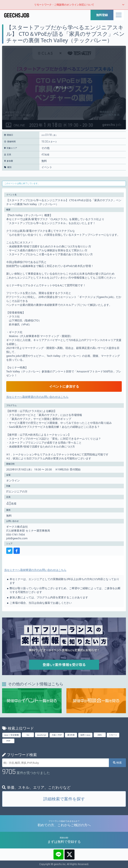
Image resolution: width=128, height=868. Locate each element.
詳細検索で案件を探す (64, 799)
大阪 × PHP (57, 735)
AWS (100, 735)
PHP (8, 741)
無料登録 (102, 15)
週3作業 (71, 735)
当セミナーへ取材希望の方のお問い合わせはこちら (37, 397)
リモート (113, 735)
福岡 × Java (85, 735)
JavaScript (42, 735)
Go (28, 735)
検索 (117, 763)
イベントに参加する (64, 386)
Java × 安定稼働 (12, 735)
